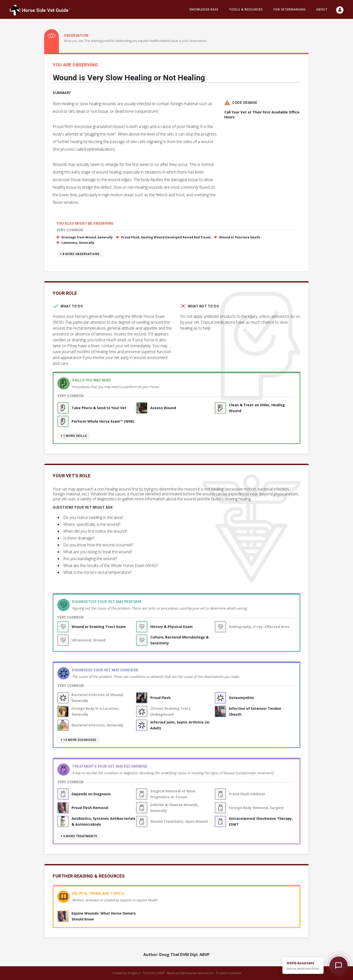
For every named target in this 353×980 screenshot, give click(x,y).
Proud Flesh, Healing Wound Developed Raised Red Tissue (166, 237)
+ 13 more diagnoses (78, 740)
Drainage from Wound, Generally (87, 237)
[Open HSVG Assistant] (339, 966)
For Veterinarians (290, 9)
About (322, 9)
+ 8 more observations (80, 254)
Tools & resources (246, 9)
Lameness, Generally (78, 243)
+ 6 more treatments (79, 836)
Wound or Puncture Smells (240, 237)
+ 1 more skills (74, 436)
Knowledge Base (204, 9)
